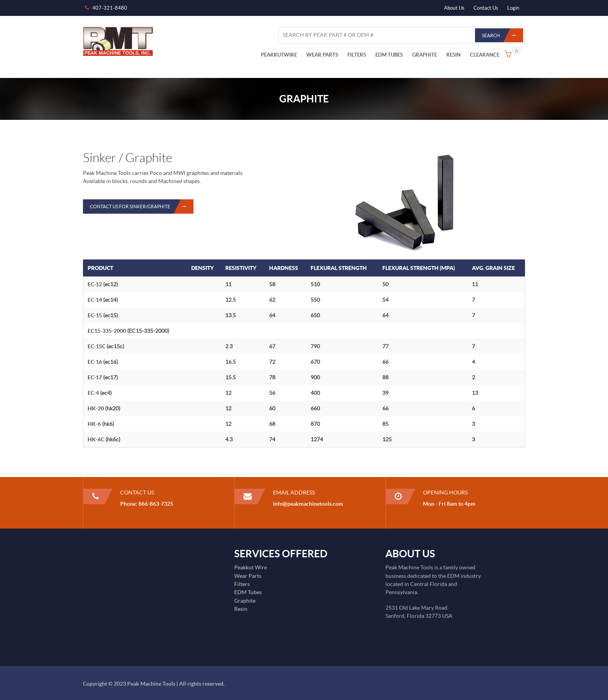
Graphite (245, 601)
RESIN (453, 55)
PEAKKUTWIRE (279, 55)
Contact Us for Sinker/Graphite (142, 207)
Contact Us (486, 8)
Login (513, 8)
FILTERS (357, 55)
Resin (241, 609)
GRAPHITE (425, 55)
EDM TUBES (389, 55)
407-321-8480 (110, 8)
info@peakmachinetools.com (308, 504)
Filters (242, 584)
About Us (454, 8)
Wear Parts (248, 576)
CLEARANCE (485, 55)
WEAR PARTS (322, 55)
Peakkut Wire (250, 567)
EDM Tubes (248, 592)
